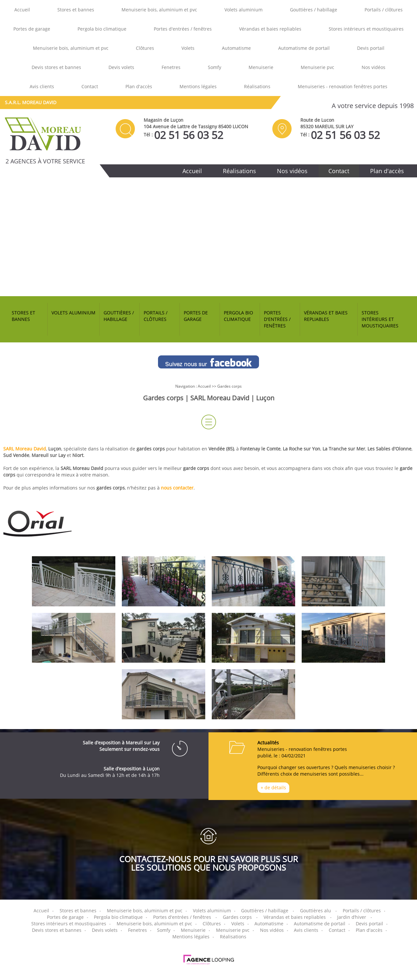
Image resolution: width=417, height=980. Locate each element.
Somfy (215, 67)
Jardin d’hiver (352, 917)
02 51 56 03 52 (189, 135)
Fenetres (171, 67)
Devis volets (121, 67)
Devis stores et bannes (56, 67)
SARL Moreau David (25, 449)
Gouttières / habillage (314, 10)
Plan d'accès (139, 86)
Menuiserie (261, 67)
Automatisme (236, 48)
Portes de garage (32, 29)
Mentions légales (198, 86)
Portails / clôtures (384, 10)
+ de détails (273, 787)
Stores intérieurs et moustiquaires (366, 29)
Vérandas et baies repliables (270, 29)
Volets (188, 48)
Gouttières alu (316, 911)
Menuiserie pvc (317, 67)
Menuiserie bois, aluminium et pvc (159, 10)
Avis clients (42, 86)
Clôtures (145, 48)
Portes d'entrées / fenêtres (183, 29)
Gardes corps (230, 386)
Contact (90, 86)
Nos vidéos (374, 67)
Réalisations (257, 86)
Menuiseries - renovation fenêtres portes (343, 86)
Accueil (22, 10)
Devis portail (371, 48)
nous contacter (177, 488)
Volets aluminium (244, 10)
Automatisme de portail (304, 48)
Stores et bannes (76, 10)
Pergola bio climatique (102, 29)
